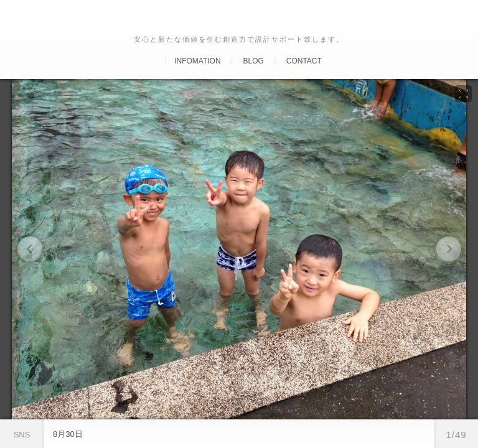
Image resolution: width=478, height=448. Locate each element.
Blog (253, 61)
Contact (304, 61)
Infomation (197, 61)
